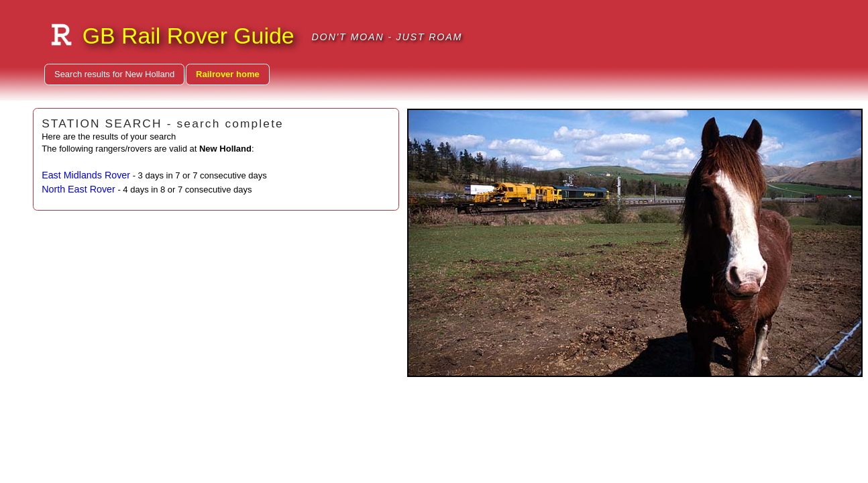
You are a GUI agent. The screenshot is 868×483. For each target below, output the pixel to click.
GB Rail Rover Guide (188, 36)
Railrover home (228, 74)
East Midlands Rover (86, 175)
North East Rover (78, 189)
